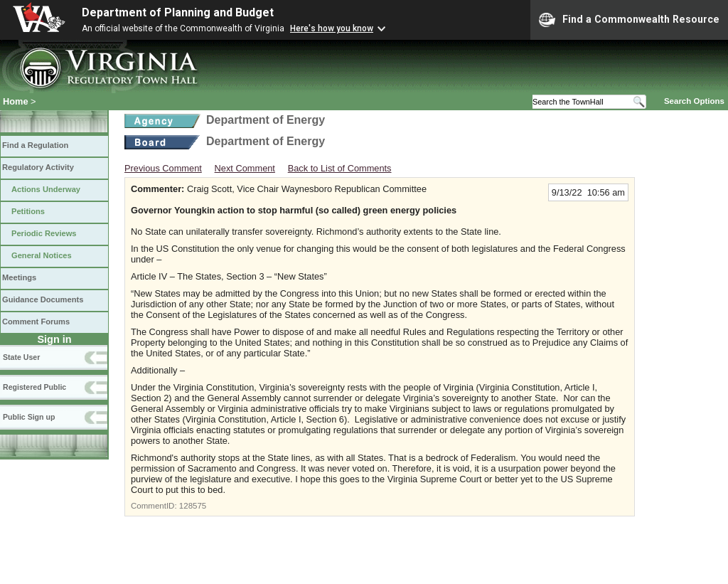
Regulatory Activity (38, 167)
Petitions (28, 211)
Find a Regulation (35, 145)
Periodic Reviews (44, 233)
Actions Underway (46, 189)
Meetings (19, 277)
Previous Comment (163, 168)
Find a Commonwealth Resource (629, 20)
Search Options (694, 101)
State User (21, 357)
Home (16, 101)
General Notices (42, 255)
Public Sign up (29, 417)
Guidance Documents (43, 299)
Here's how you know (332, 28)
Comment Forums (36, 322)
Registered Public (34, 387)
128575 (193, 506)
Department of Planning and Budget (178, 12)
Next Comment (245, 168)
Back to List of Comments (340, 168)
